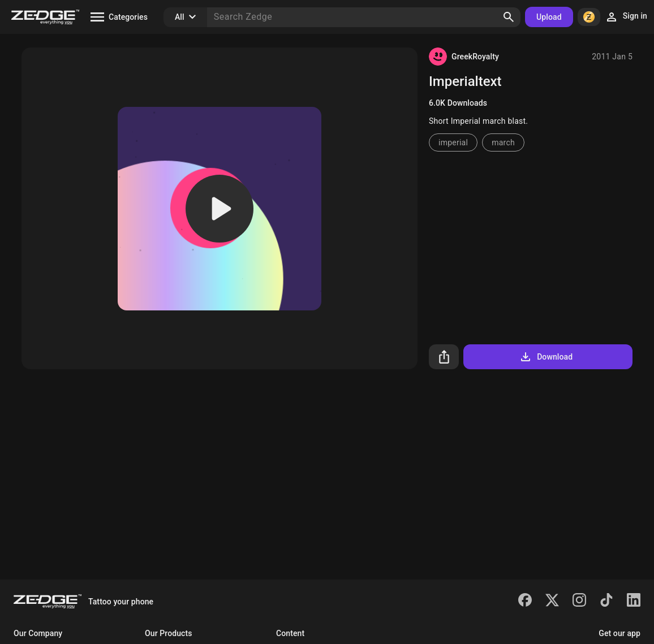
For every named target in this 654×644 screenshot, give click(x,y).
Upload (549, 17)
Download (546, 357)
